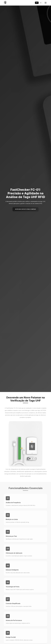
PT (37, 3)
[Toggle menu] (46, 3)
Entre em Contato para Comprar (26, 209)
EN (41, 3)
